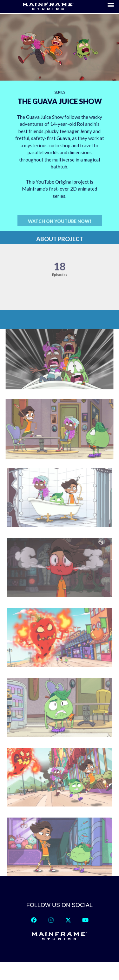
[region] (60, 162)
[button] (60, 227)
